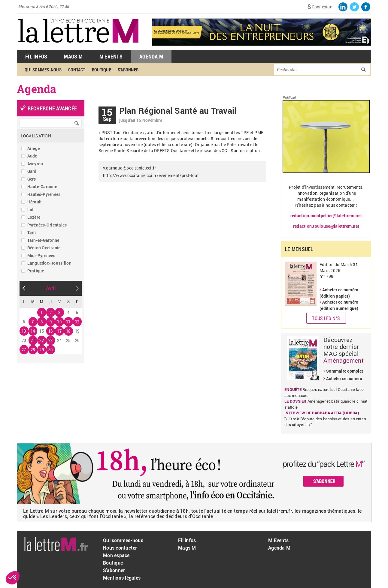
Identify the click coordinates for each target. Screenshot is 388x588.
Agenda (37, 89)
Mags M (73, 56)
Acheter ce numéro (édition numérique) (339, 305)
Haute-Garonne (42, 186)
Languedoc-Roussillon (49, 263)
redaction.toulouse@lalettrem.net (326, 226)
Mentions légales (122, 578)
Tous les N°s (326, 318)
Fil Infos (36, 56)
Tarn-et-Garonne (43, 240)
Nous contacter (120, 548)
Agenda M (151, 56)
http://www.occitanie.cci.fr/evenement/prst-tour (151, 175)
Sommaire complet (345, 371)
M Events (111, 56)
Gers (32, 179)
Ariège (34, 148)
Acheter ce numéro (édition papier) (339, 293)
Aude (32, 156)
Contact (77, 70)
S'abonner (128, 70)
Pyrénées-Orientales (47, 225)
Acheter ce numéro (344, 378)
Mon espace (116, 555)
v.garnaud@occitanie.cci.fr (130, 168)
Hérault (35, 202)
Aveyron (35, 164)
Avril (51, 288)
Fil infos (187, 540)
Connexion (322, 7)
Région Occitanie (44, 248)
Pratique (36, 271)
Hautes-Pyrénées (44, 194)
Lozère (34, 217)
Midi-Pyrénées (41, 255)
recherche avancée (52, 108)
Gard (32, 171)
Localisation (36, 136)
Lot (31, 210)
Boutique (102, 70)
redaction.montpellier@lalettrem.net (326, 216)
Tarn (32, 232)
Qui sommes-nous (43, 70)
